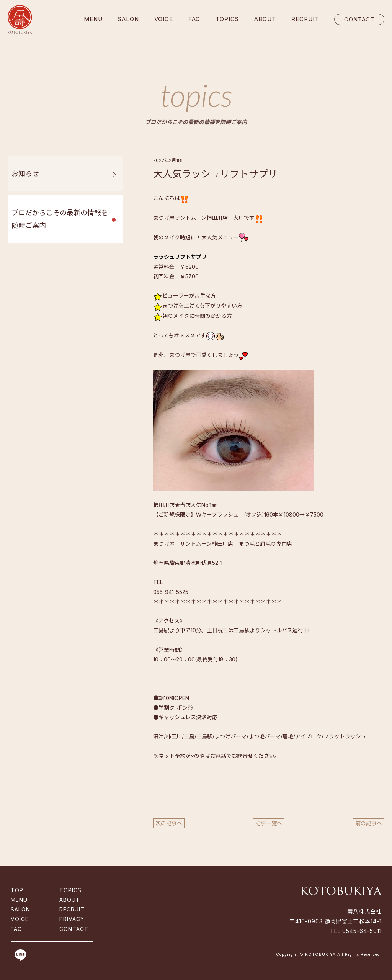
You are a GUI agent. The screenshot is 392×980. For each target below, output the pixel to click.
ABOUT (265, 19)
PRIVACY (72, 919)
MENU (93, 19)
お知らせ (25, 174)
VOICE (164, 19)
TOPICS (227, 19)
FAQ (194, 19)
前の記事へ (369, 823)
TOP (17, 890)
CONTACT (359, 19)
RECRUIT (305, 19)
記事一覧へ (269, 823)
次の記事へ (169, 823)
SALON (128, 19)
